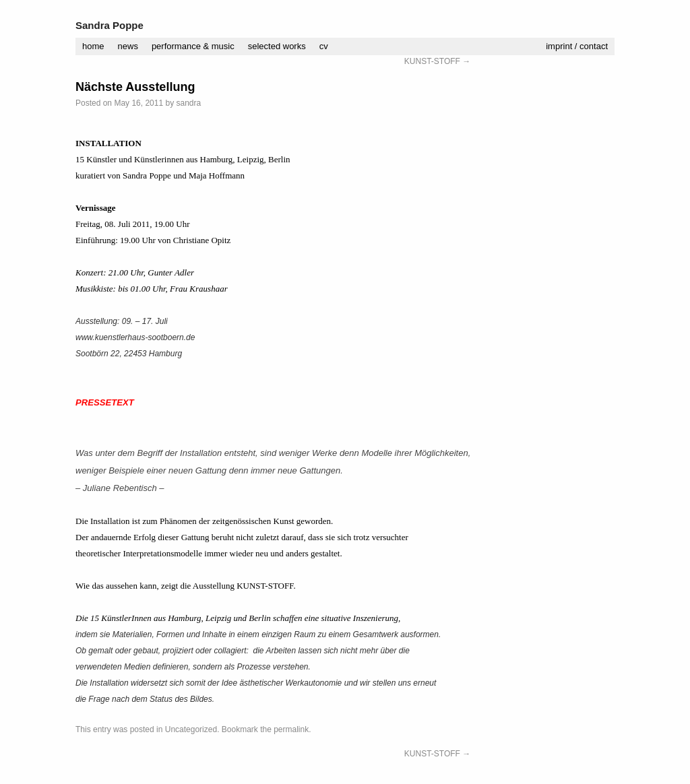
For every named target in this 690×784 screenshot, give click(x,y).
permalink (291, 729)
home (93, 46)
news (128, 46)
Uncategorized (191, 729)
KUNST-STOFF (437, 61)
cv (324, 46)
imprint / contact (577, 46)
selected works (277, 46)
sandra (188, 103)
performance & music (193, 46)
